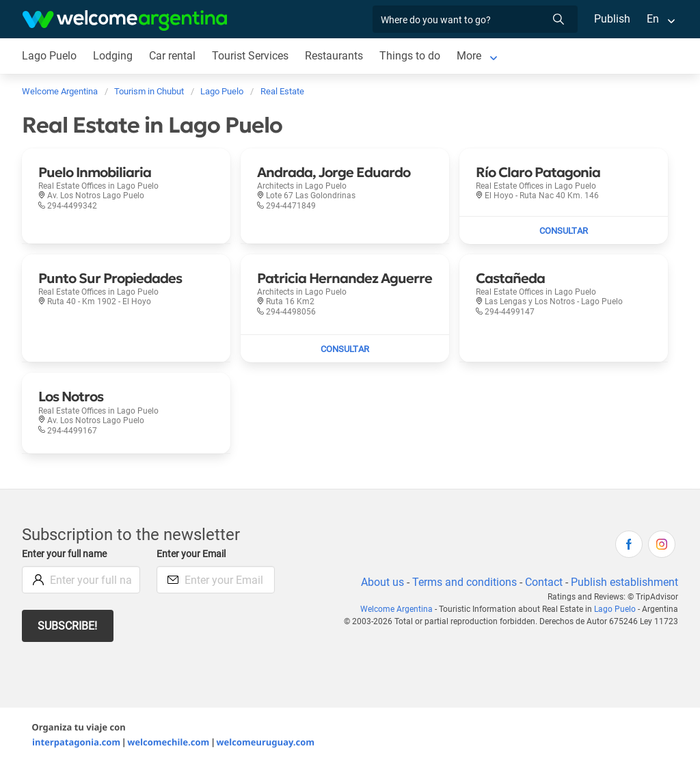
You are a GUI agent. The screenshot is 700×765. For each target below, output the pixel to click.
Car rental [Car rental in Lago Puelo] (172, 56)
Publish (612, 19)
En (653, 19)
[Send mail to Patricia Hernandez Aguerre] (345, 349)
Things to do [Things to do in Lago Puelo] (412, 56)
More (471, 56)
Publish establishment (624, 582)
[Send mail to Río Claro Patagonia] (564, 230)
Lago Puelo (616, 609)
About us (380, 582)
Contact (543, 582)
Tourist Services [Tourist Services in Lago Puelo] (251, 56)
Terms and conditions (462, 582)
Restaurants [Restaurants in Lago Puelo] (336, 56)
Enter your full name (66, 554)
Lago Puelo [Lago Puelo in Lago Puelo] (49, 56)
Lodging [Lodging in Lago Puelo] (112, 56)
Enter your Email (193, 554)
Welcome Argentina (401, 609)
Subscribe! (68, 626)
